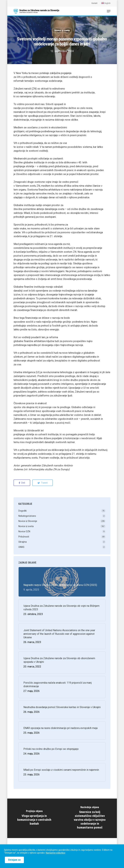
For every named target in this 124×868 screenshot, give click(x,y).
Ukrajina (23, 542)
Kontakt (94, 3)
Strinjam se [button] (14, 860)
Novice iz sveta (62, 30)
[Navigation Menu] (109, 11)
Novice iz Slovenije (28, 521)
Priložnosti (24, 537)
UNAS (21, 547)
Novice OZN (24, 531)
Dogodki (23, 511)
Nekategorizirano (27, 516)
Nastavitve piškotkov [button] (55, 853)
